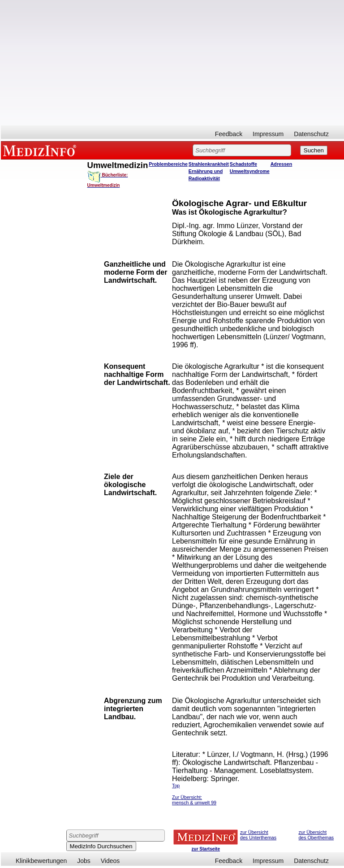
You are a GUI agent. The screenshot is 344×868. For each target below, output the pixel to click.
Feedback (229, 134)
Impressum (268, 134)
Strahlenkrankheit (209, 164)
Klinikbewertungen (41, 861)
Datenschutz (311, 134)
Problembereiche (168, 164)
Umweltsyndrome (250, 171)
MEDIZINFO (41, 150)
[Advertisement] (172, 63)
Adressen (282, 164)
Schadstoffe (243, 164)
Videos (110, 861)
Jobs (84, 861)
